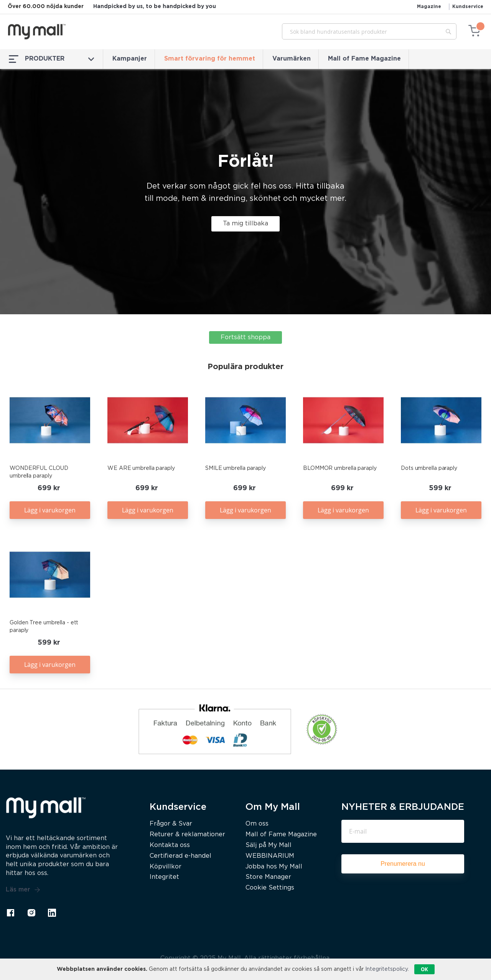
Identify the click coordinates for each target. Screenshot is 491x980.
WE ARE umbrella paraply (141, 468)
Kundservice (468, 7)
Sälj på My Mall (269, 845)
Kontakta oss (170, 845)
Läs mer (23, 890)
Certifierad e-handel (180, 856)
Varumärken (292, 59)
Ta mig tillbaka (245, 224)
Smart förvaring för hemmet (210, 59)
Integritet (164, 877)
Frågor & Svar (171, 824)
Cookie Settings (270, 888)
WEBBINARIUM (270, 856)
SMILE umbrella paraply (236, 468)
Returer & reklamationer (187, 835)
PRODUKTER (51, 59)
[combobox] (369, 31)
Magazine (429, 7)
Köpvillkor (166, 867)
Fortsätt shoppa (245, 337)
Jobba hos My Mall (274, 867)
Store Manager (268, 877)
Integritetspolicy (386, 969)
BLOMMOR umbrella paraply (340, 468)
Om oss (257, 824)
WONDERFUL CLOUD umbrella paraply (39, 472)
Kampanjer (130, 59)
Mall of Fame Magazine (364, 59)
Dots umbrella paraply (429, 468)
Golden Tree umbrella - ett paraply (44, 627)
